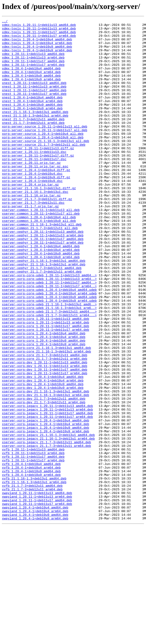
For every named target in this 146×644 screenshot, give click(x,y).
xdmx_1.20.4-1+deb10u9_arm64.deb (31, 91)
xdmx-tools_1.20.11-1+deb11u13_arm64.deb (39, 30)
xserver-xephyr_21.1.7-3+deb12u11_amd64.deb (42, 318)
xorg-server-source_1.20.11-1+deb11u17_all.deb (45, 152)
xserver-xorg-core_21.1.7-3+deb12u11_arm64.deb (45, 427)
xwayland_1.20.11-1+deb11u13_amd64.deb (37, 588)
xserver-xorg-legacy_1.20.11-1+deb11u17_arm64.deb (47, 496)
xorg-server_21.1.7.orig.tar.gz (30, 244)
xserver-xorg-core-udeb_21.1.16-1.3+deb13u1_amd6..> (49, 361)
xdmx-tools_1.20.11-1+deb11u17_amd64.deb (39, 35)
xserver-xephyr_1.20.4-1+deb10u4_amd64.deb (41, 292)
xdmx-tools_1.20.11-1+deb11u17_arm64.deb (39, 39)
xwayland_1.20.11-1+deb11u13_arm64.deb (37, 592)
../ (5, 22)
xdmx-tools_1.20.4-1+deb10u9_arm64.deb (37, 57)
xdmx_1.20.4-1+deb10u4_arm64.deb (31, 83)
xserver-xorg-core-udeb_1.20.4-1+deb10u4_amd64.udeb (49, 344)
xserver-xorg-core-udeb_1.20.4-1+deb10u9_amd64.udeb (49, 353)
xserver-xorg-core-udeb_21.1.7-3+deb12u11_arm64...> (49, 374)
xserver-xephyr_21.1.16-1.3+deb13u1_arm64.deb (44, 314)
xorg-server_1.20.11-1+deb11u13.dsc (34, 179)
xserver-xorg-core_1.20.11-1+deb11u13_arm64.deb (46, 383)
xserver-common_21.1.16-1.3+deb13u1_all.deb (42, 266)
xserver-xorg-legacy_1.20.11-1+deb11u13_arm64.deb (47, 488)
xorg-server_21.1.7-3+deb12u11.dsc (33, 240)
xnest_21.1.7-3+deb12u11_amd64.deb (33, 139)
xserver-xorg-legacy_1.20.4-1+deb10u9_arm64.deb (46, 514)
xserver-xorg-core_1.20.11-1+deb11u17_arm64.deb (46, 392)
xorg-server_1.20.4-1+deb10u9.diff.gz (36, 209)
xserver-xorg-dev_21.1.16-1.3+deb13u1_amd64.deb (46, 466)
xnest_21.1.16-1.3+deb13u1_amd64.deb (35, 131)
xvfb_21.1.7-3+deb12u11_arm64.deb (32, 584)
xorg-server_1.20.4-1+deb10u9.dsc (32, 213)
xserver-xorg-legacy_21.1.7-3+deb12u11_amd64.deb (47, 527)
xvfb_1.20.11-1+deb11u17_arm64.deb (33, 549)
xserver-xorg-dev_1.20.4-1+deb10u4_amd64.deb (43, 449)
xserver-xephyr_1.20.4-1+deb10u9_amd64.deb (41, 300)
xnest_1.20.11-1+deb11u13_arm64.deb (34, 100)
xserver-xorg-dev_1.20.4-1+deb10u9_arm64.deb (43, 462)
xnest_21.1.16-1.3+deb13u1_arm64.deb (35, 135)
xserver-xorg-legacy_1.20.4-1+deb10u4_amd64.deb (46, 501)
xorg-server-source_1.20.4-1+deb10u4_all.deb (43, 157)
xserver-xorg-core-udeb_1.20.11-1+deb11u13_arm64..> (49, 331)
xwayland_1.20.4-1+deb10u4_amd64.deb (35, 605)
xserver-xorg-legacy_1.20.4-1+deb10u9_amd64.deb (46, 509)
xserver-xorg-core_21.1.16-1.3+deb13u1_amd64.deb (47, 414)
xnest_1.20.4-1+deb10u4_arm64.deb (32, 118)
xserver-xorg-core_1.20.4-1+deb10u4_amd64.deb (44, 396)
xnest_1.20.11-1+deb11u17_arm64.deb (34, 109)
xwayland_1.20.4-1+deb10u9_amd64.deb (35, 614)
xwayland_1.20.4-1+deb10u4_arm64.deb (35, 610)
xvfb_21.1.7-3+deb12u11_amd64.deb (32, 579)
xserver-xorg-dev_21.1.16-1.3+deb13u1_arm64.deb (46, 470)
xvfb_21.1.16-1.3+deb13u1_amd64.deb (34, 570)
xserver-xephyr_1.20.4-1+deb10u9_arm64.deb (41, 305)
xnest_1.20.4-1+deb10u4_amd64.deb (32, 113)
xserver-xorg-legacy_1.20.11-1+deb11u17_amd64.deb (47, 492)
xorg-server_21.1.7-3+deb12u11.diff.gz (37, 235)
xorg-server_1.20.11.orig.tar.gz (31, 192)
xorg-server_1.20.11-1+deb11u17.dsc (34, 187)
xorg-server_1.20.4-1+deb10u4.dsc (32, 205)
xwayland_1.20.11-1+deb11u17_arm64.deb (37, 601)
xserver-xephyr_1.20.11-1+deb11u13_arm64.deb (43, 279)
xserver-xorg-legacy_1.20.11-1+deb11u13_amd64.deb (47, 483)
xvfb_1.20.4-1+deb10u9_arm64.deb (31, 566)
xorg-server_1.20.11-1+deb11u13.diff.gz (38, 174)
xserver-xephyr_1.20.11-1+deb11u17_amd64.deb (43, 283)
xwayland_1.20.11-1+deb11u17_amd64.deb (37, 597)
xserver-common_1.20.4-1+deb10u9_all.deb (39, 261)
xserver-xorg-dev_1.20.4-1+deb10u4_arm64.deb (43, 453)
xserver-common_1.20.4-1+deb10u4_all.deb (39, 257)
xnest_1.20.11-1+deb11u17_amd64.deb (34, 105)
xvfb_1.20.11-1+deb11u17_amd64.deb (33, 544)
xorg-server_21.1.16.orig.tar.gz (31, 231)
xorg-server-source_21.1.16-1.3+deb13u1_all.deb (46, 165)
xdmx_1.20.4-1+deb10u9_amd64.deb (31, 87)
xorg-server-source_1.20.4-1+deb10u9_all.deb (43, 161)
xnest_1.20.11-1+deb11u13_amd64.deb (34, 96)
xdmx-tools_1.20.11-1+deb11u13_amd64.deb (39, 26)
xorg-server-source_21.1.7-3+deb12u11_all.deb (44, 170)
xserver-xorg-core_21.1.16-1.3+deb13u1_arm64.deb (47, 418)
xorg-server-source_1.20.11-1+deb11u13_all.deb (45, 148)
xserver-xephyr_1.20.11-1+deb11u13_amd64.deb (43, 274)
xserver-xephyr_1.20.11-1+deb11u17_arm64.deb (43, 287)
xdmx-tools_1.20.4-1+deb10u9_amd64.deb (37, 52)
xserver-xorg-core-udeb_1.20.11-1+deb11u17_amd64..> (49, 335)
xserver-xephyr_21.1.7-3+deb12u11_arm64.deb (42, 322)
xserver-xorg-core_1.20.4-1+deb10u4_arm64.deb (44, 401)
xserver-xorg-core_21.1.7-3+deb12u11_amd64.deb (45, 422)
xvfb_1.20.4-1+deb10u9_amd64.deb (31, 562)
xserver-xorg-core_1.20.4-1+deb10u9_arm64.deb (44, 409)
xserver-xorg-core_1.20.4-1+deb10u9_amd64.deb (44, 405)
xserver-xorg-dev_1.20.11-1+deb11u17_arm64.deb (45, 444)
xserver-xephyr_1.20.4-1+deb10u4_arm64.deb (41, 296)
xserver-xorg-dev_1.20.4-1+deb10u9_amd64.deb (43, 457)
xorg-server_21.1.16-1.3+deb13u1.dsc (35, 226)
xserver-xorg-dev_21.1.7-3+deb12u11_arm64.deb (44, 479)
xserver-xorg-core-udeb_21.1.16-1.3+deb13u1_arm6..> (49, 366)
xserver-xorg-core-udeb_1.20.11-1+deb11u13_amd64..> (49, 327)
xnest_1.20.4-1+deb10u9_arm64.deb (32, 126)
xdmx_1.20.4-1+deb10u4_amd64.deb (31, 78)
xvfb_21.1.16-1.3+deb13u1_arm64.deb (34, 575)
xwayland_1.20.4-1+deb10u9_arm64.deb (35, 618)
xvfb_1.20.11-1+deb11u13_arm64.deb (33, 540)
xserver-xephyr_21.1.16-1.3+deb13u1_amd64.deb (44, 309)
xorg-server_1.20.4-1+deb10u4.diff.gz (36, 200)
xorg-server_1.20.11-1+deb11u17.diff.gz (38, 183)
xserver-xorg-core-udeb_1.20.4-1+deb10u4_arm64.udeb (49, 348)
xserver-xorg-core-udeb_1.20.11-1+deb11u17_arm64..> (49, 340)
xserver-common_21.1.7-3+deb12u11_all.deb (40, 270)
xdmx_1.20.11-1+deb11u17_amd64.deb (33, 70)
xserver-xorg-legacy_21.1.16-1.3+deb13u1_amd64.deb (48, 518)
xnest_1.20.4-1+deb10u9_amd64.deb (32, 122)
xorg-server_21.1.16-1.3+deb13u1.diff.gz (39, 222)
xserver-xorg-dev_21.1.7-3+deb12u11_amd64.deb (44, 475)
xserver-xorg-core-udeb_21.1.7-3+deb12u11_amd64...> (49, 370)
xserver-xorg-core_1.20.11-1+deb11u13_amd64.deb (46, 379)
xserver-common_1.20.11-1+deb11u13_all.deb (41, 248)
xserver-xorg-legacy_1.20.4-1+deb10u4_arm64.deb (46, 505)
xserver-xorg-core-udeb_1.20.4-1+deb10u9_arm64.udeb (49, 357)
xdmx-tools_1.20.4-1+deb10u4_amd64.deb (37, 44)
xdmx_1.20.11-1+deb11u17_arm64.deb (33, 74)
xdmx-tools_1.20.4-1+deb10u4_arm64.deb (37, 48)
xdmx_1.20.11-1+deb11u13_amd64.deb (33, 61)
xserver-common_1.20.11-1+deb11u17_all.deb (41, 253)
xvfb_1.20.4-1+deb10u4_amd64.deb (31, 553)
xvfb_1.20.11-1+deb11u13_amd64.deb (33, 536)
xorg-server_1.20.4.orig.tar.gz (30, 218)
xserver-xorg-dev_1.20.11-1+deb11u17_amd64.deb (45, 440)
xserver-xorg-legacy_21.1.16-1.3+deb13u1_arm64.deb (48, 523)
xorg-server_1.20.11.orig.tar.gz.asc (35, 196)
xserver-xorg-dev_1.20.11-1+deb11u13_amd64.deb (45, 431)
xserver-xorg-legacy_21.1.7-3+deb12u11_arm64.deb (47, 531)
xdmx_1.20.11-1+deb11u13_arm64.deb (33, 65)
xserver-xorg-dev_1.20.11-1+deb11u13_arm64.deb (45, 435)
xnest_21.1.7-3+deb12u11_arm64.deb (33, 144)
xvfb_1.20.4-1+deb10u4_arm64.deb (31, 557)
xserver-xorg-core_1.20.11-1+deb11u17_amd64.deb (46, 388)
